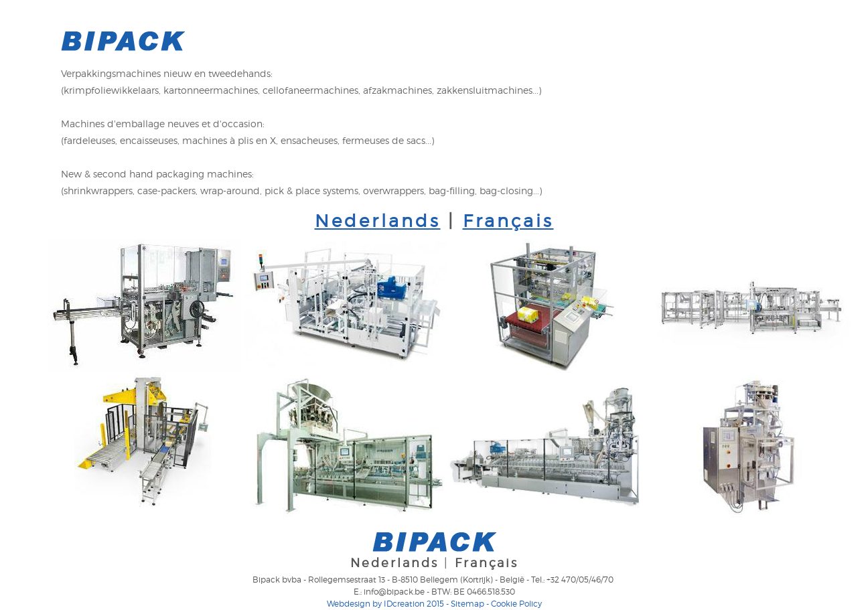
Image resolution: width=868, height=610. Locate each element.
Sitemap (467, 604)
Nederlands (378, 221)
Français (508, 221)
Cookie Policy (516, 604)
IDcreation (376, 604)
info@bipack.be (394, 592)
